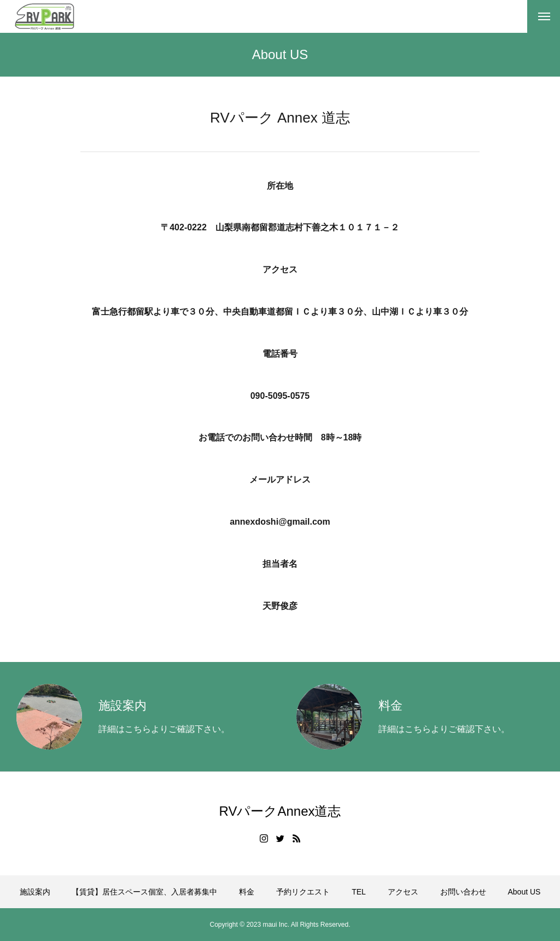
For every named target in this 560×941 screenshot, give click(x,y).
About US (524, 892)
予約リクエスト (303, 892)
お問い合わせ (463, 892)
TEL (359, 892)
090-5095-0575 (280, 399)
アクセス (403, 892)
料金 (247, 892)
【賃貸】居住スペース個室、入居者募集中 (144, 892)
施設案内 (35, 892)
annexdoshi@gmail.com (280, 525)
